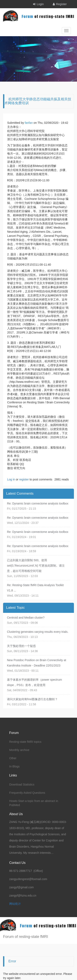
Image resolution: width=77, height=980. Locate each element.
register (24, 479)
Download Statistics (22, 784)
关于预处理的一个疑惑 (21, 646)
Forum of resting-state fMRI (26, 937)
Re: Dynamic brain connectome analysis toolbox (38, 503)
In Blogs (14, 766)
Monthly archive (19, 750)
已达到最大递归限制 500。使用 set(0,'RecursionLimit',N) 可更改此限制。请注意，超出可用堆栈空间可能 (36, 566)
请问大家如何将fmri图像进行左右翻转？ (32, 699)
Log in (11, 479)
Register (61, 4)
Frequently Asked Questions (27, 793)
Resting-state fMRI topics (25, 742)
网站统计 (15, 904)
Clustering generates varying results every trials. (38, 632)
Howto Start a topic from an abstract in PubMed (34, 803)
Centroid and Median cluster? (26, 618)
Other (13, 758)
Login (40, 4)
